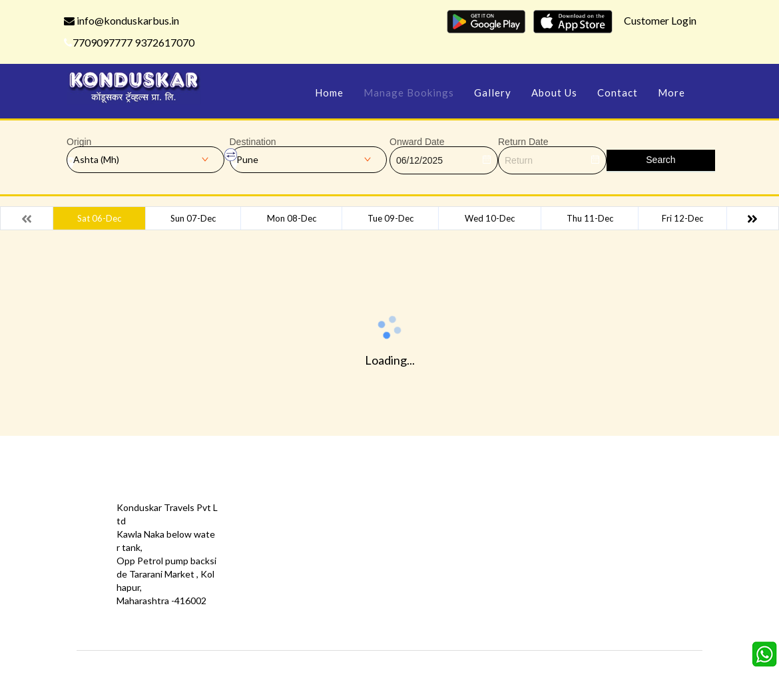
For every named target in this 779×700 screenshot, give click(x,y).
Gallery (493, 92)
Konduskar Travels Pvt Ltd (447, 670)
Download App (276, 574)
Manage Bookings (409, 92)
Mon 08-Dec (292, 218)
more (671, 92)
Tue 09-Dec (390, 218)
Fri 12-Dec (682, 218)
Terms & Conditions (388, 554)
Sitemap (363, 574)
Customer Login (660, 20)
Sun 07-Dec (193, 218)
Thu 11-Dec (590, 218)
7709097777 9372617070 (129, 42)
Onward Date (417, 142)
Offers (260, 514)
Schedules (469, 534)
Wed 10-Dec (490, 218)
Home (329, 92)
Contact (618, 92)
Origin (79, 142)
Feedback (366, 534)
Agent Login (472, 574)
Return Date (523, 142)
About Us (554, 92)
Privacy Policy (274, 554)
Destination (253, 142)
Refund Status (478, 554)
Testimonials (272, 534)
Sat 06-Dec (99, 218)
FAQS (358, 594)
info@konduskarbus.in (122, 20)
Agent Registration (286, 594)
